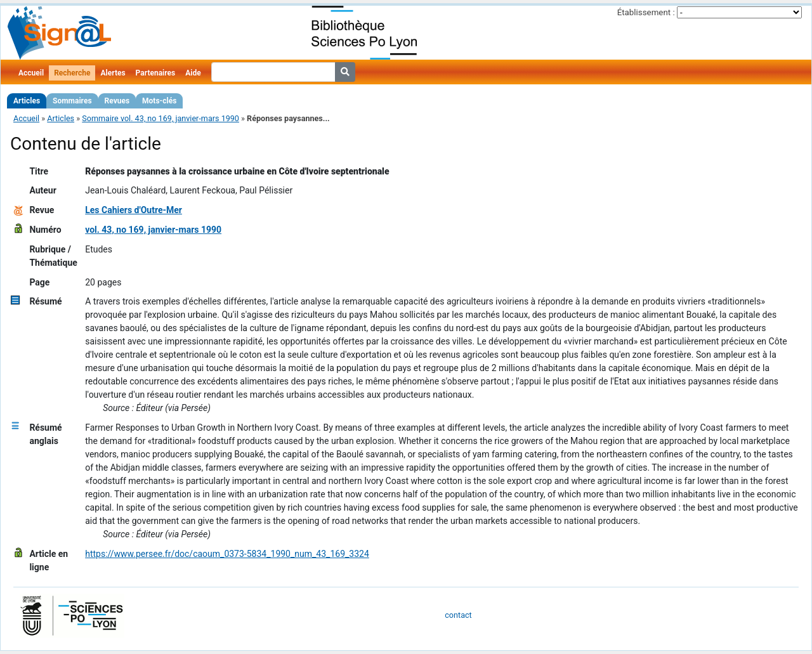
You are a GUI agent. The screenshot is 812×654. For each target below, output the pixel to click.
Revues (117, 101)
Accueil (31, 73)
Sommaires (72, 101)
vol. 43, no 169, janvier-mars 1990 (153, 230)
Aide (193, 73)
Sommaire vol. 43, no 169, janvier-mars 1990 (160, 118)
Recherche (72, 73)
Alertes (113, 73)
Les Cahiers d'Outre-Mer (134, 210)
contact (458, 615)
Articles (27, 101)
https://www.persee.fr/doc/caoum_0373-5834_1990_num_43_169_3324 (227, 554)
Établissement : (646, 12)
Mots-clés (159, 101)
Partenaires (156, 73)
